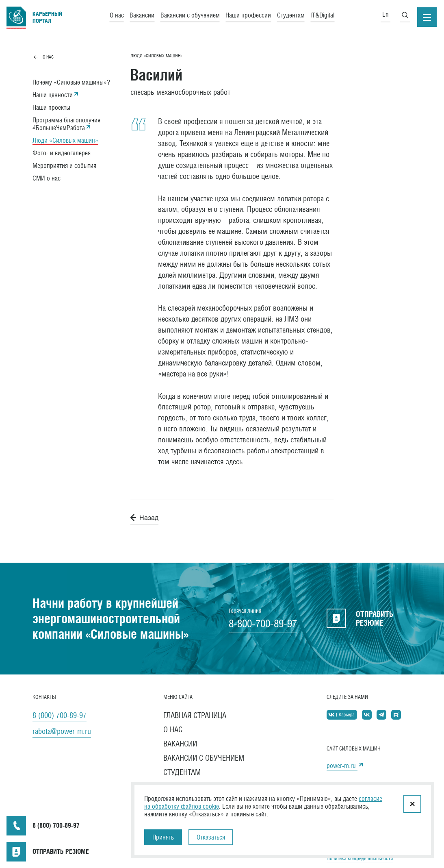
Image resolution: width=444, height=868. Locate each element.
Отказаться (211, 837)
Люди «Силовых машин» (65, 140)
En (386, 14)
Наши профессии (248, 15)
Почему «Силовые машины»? (71, 82)
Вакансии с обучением (190, 15)
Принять (163, 837)
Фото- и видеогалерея (62, 153)
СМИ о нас (47, 178)
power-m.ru (342, 766)
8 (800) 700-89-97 (60, 715)
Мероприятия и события (64, 166)
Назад (144, 518)
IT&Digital (322, 15)
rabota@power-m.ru (62, 731)
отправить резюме (360, 618)
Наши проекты (51, 108)
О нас (117, 15)
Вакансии (142, 15)
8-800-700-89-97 (263, 624)
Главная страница (195, 715)
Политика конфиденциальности (360, 858)
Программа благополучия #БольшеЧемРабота (66, 124)
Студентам (291, 15)
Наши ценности (53, 95)
